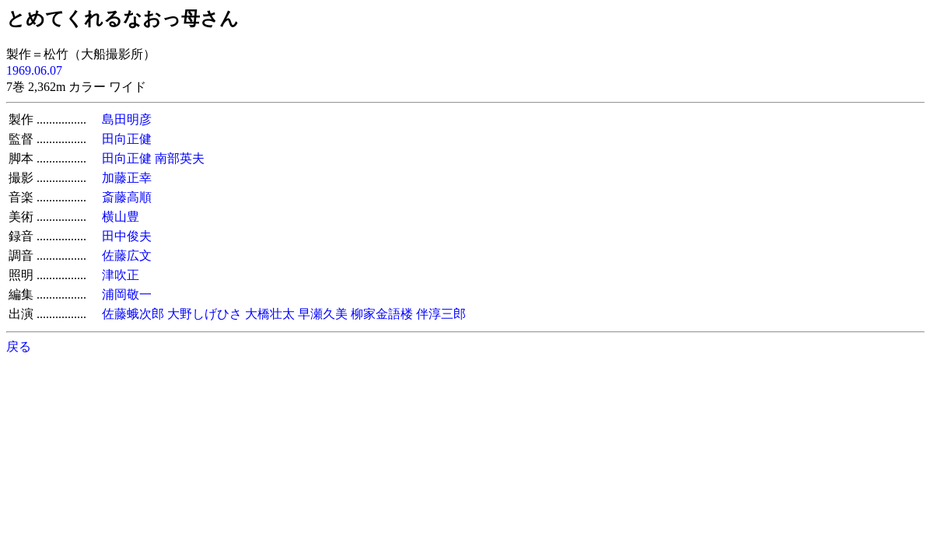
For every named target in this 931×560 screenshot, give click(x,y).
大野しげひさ (205, 314)
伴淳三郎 (441, 314)
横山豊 (121, 217)
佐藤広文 (127, 255)
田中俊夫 (127, 236)
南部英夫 (180, 158)
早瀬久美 (323, 314)
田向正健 (127, 139)
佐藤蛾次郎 (133, 314)
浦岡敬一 (127, 294)
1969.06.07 (34, 70)
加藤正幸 (127, 178)
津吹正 (121, 275)
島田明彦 (127, 119)
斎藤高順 (127, 197)
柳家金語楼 (382, 314)
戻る (19, 346)
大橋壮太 (270, 314)
